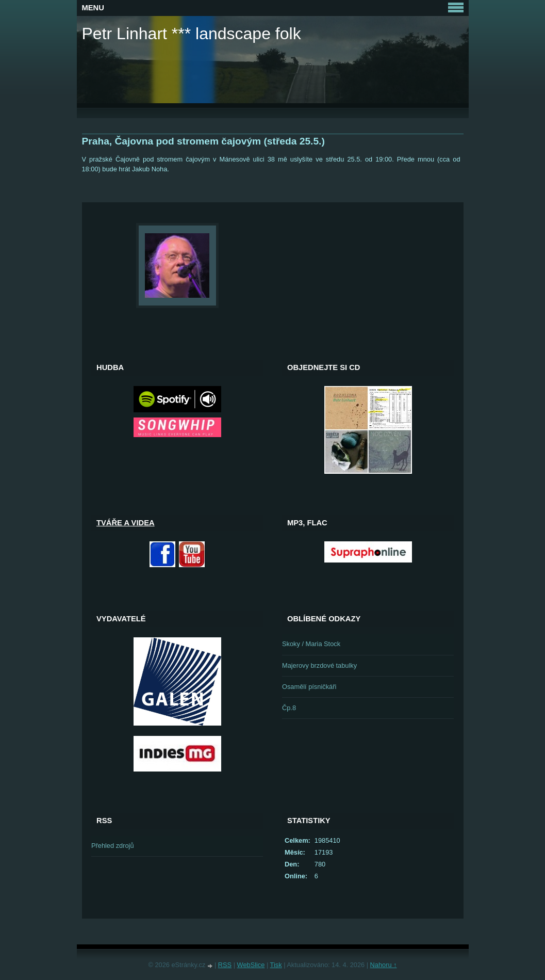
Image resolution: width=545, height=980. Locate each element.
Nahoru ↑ (384, 965)
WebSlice (251, 965)
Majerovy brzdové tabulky (319, 665)
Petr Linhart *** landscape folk (192, 34)
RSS (225, 965)
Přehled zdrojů (113, 846)
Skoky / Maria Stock (311, 644)
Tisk (276, 965)
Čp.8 (289, 708)
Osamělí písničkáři (309, 687)
